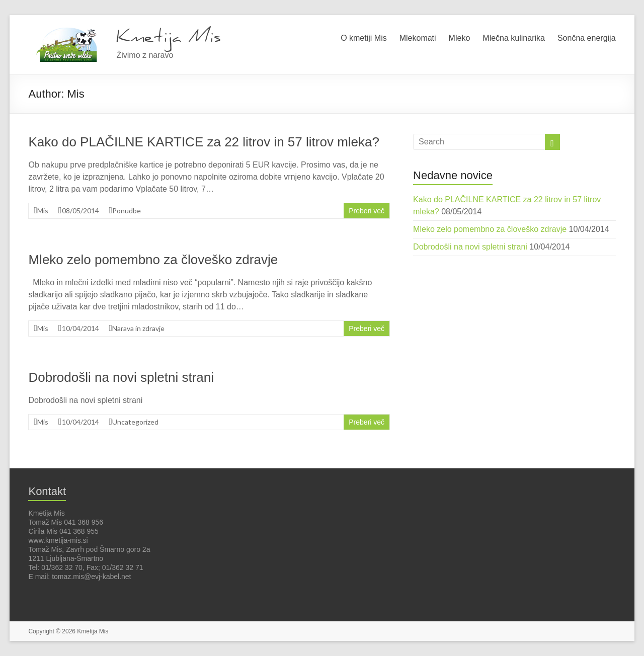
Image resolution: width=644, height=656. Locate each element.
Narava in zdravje (138, 328)
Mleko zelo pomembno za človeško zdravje (153, 260)
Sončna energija (587, 38)
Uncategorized (135, 422)
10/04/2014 (80, 328)
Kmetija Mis (169, 37)
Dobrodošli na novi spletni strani (121, 377)
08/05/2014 (80, 211)
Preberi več (367, 211)
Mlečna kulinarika (514, 38)
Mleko (460, 38)
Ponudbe (127, 211)
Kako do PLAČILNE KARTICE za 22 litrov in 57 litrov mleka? (204, 142)
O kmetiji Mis (364, 38)
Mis (43, 211)
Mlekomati (418, 38)
